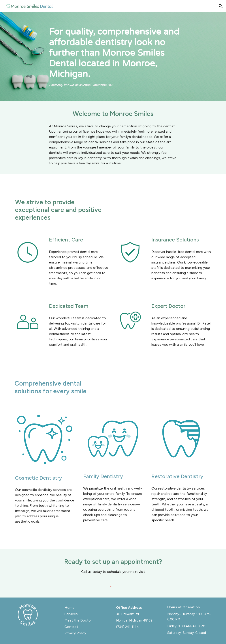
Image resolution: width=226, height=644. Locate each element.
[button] (221, 6)
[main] (121, 57)
